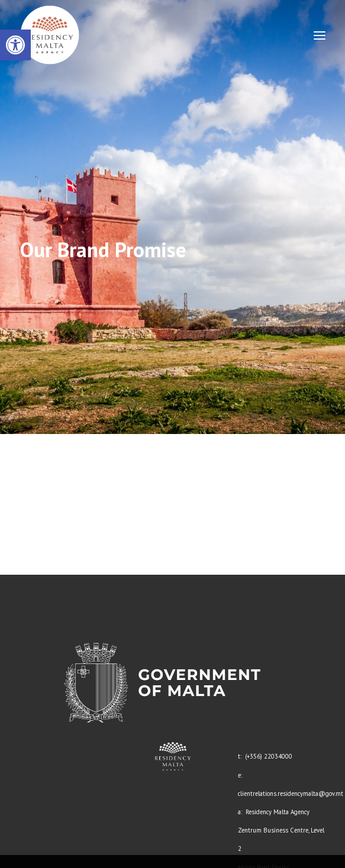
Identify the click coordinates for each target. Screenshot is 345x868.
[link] (15, 45)
